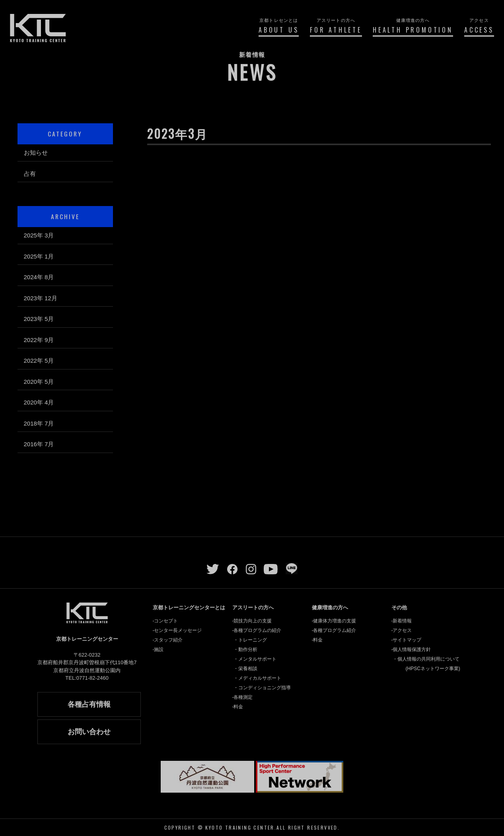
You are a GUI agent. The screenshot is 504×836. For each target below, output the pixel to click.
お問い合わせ (89, 732)
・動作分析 (245, 649)
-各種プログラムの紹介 (257, 630)
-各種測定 (243, 697)
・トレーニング (250, 640)
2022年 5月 (39, 361)
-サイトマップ (407, 640)
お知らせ (36, 153)
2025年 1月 (39, 256)
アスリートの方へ (253, 608)
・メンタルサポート (255, 659)
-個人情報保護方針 (411, 649)
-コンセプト (165, 621)
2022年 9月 (39, 340)
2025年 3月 (39, 235)
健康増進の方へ (330, 608)
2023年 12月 (41, 298)
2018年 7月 (39, 423)
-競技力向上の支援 (252, 621)
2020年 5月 (39, 382)
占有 (30, 174)
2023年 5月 (39, 319)
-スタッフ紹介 (168, 640)
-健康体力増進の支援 (334, 621)
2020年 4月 (39, 402)
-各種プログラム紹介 (334, 630)
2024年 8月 (39, 277)
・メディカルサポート (257, 678)
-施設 (158, 649)
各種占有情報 (89, 704)
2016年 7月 (39, 444)
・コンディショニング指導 (262, 688)
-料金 (238, 707)
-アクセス (402, 630)
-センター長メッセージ (177, 630)
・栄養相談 (245, 669)
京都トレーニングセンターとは (189, 608)
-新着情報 (402, 621)
